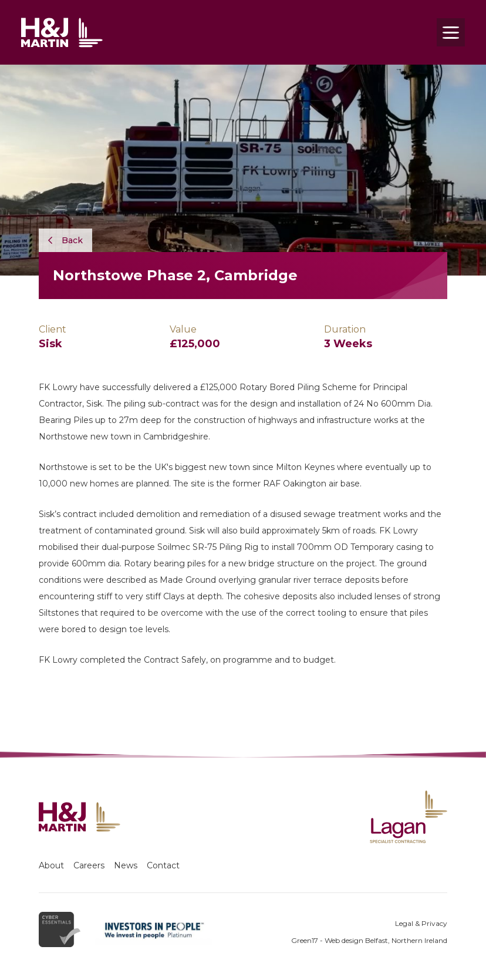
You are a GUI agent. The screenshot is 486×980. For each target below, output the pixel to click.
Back (65, 240)
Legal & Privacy (421, 923)
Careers (89, 865)
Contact (163, 865)
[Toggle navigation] (451, 32)
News (126, 865)
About (51, 865)
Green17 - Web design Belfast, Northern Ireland (369, 940)
